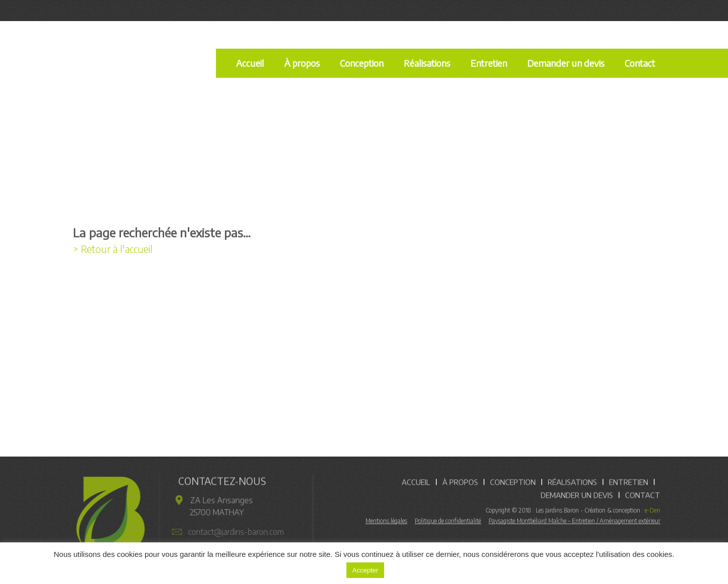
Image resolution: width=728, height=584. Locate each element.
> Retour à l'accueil (113, 249)
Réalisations (427, 63)
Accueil (250, 63)
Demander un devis (566, 63)
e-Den (652, 512)
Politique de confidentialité (448, 523)
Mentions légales (386, 523)
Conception (362, 63)
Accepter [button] (365, 570)
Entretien (489, 63)
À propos (302, 63)
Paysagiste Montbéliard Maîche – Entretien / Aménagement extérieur (574, 523)
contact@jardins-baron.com (233, 532)
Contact (640, 63)
